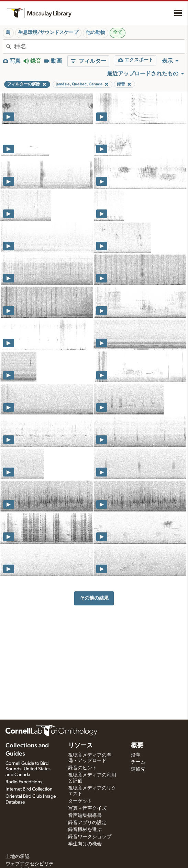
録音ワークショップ (90, 837)
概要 (137, 746)
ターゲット (80, 801)
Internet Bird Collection (29, 789)
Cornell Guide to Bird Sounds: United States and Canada (28, 769)
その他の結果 (94, 598)
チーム (138, 762)
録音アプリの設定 (87, 823)
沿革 (136, 755)
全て (118, 33)
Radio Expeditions (24, 782)
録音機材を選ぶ (85, 830)
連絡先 (138, 769)
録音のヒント (82, 768)
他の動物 (96, 33)
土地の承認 (18, 857)
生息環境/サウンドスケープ (48, 33)
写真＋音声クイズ (87, 808)
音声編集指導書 (85, 816)
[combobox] (99, 47)
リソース (80, 746)
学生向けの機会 (85, 844)
